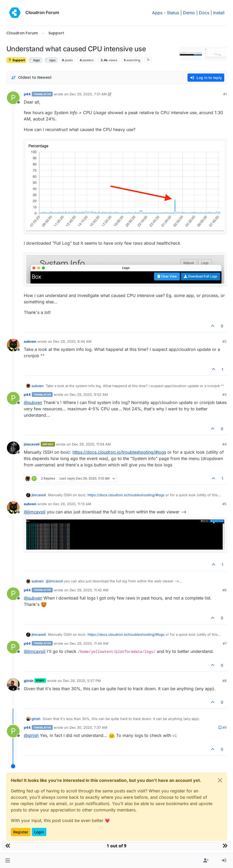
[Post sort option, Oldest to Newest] (31, 78)
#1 (225, 94)
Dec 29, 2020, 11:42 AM (89, 590)
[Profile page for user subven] (13, 345)
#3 (225, 394)
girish (29, 681)
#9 (225, 727)
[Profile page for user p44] (13, 98)
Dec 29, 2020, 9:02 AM (89, 394)
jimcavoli (32, 444)
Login (39, 832)
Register (21, 832)
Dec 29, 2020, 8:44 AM (72, 341)
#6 (225, 590)
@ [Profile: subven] (33, 402)
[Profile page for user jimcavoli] (13, 448)
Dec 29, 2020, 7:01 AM (88, 94)
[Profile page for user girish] (13, 684)
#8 (225, 681)
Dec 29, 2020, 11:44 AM (89, 643)
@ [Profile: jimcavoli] (35, 512)
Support (16, 60)
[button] (8, 861)
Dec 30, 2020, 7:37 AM (88, 727)
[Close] (220, 780)
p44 (27, 94)
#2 (225, 341)
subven (30, 341)
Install (219, 13)
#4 (225, 444)
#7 (225, 643)
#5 (225, 504)
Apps (157, 13)
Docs (204, 13)
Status (173, 13)
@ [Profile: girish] (31, 735)
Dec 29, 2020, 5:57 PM (82, 681)
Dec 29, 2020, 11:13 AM (72, 504)
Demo (189, 13)
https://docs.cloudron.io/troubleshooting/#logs (119, 452)
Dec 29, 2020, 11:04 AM (91, 444)
